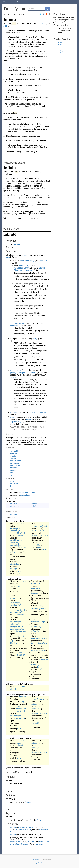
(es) (47, 660)
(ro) (17, 569)
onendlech (36, 584)
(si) (40, 655)
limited (13, 486)
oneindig (22, 524)
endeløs (35, 609)
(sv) (40, 545)
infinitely (13, 504)
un (17, 687)
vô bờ (45, 550)
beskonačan (36, 650)
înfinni (20, 653)
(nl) (19, 528)
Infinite (60, 43)
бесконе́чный (37, 526)
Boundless (14, 323)
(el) (24, 631)
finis (56, 20)
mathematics (16, 370)
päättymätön (15, 612)
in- (70, 18)
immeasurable (15, 461)
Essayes (27, 268)
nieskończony (37, 622)
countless (13, 456)
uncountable (25, 495)
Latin (58, 18)
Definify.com (36, 860)
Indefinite (60, 49)
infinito (13, 564)
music (13, 417)
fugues (21, 422)
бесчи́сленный (38, 535)
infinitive (13, 515)
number (43, 412)
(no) (41, 606)
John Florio (24, 265)
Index (17, 2)
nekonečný (14, 598)
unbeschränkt (15, 629)
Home (5, 2)
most (8, 257)
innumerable (15, 326)
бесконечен (36, 588)
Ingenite (60, 47)
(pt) (18, 564)
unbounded (14, 470)
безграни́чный (38, 643)
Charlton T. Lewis (26, 827)
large (22, 261)
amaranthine (15, 451)
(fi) (25, 533)
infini (19, 535)
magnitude (23, 372)
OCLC (23, 270)
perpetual (13, 422)
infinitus (63, 18)
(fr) (23, 535)
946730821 (29, 270)
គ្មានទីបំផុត (21, 655)
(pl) (45, 622)
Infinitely (60, 51)
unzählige (14, 545)
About (40, 863)
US (59, 31)
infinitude (35, 504)
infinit (12, 569)
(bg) (23, 701)
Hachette (38, 844)
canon (29, 419)
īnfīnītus (39, 820)
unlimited (14, 472)
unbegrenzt (14, 626)
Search (11, 2)
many (35, 338)
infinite (13, 827)
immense (43, 261)
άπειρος (19, 631)
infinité (17, 244)
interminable (15, 465)
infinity (35, 506)
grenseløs (43, 609)
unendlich (14, 540)
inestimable (14, 463)
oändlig (35, 545)
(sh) (43, 650)
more (26, 255)
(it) (24, 636)
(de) (20, 540)
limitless (32, 372)
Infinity (60, 45)
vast (11, 475)
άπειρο (19, 718)
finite (12, 481)
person (34, 412)
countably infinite (27, 493)
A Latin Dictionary (23, 830)
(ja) (16, 552)
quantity (13, 372)
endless (22, 323)
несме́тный (36, 531)
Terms (44, 863)
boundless (14, 453)
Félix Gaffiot (15, 842)
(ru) (45, 526)
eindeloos (14, 531)
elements (13, 377)
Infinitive (60, 53)
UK (59, 29)
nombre (22, 687)
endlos (12, 543)
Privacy (35, 863)
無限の (13, 643)
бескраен (35, 593)
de (16, 689)
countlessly (29, 261)
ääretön (20, 533)
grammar (14, 412)
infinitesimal (15, 484)
